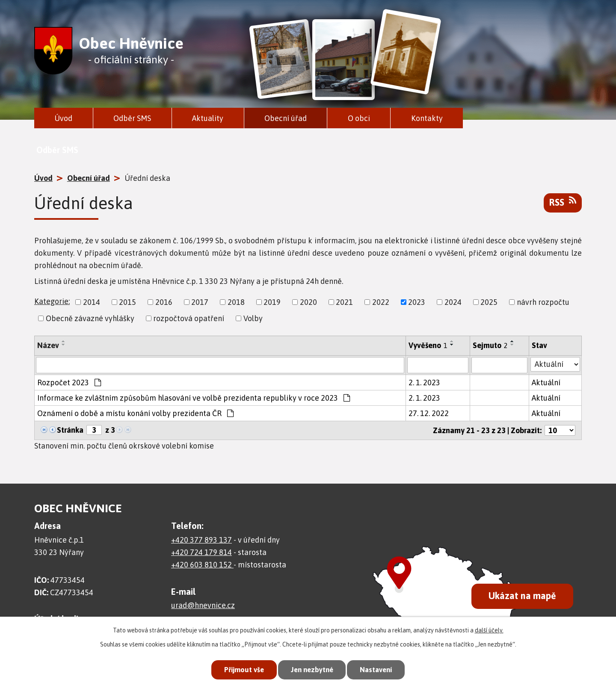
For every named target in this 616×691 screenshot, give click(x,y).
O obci (359, 118)
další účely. (489, 630)
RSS (563, 202)
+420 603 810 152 (202, 565)
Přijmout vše (241, 670)
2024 (453, 302)
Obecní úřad (286, 118)
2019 (272, 302)
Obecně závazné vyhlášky (90, 318)
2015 (127, 302)
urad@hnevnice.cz (203, 605)
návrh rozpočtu (543, 302)
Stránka (70, 430)
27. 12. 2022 (429, 413)
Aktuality (208, 118)
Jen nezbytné (312, 670)
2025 (489, 302)
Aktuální (546, 382)
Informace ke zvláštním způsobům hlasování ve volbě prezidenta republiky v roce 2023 (194, 398)
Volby (253, 318)
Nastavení (378, 670)
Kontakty (427, 118)
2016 (164, 302)
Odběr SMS (132, 118)
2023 (417, 302)
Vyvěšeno (428, 345)
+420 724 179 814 (201, 552)
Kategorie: (52, 301)
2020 (308, 302)
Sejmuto (490, 345)
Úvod (63, 118)
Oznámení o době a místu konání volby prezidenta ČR (135, 413)
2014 (92, 302)
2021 (344, 302)
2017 (200, 302)
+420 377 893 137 (201, 540)
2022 (381, 302)
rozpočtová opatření (189, 318)
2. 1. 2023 (424, 382)
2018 (236, 302)
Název (48, 345)
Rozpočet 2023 (69, 382)
